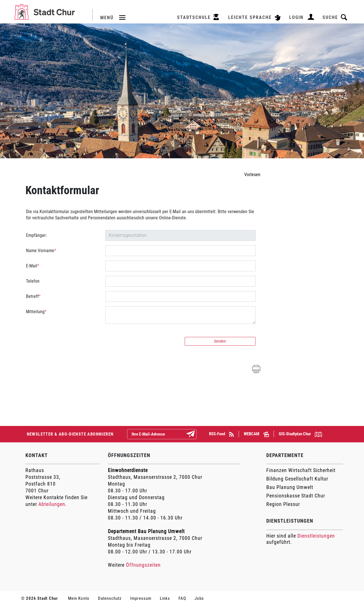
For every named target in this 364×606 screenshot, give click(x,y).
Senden (220, 341)
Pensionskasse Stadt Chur (296, 496)
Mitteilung (36, 312)
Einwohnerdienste (128, 470)
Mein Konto (79, 598)
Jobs (199, 598)
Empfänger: (36, 235)
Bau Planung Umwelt (290, 487)
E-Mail (33, 266)
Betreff (33, 296)
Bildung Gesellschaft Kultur (297, 479)
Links (165, 598)
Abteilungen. (53, 504)
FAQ (182, 598)
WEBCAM (256, 434)
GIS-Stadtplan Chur (300, 434)
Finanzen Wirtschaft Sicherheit (301, 470)
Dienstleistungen (316, 536)
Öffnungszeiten (143, 565)
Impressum (141, 598)
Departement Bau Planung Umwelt (146, 531)
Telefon (33, 281)
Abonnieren (195, 434)
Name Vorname (41, 251)
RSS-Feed (221, 434)
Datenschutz (110, 598)
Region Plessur (283, 504)
